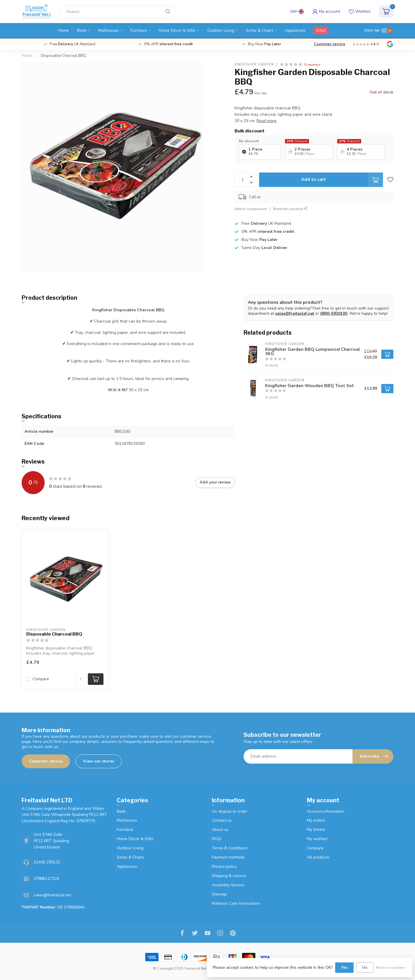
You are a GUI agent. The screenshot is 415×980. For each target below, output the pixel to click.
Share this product (290, 209)
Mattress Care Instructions (236, 903)
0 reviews (312, 64)
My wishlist (317, 839)
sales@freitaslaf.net (295, 313)
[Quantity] (81, 679)
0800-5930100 (334, 313)
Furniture (139, 30)
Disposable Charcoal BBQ (64, 56)
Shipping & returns (229, 876)
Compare (41, 679)
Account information (326, 811)
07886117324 (46, 879)
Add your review (215, 482)
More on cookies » (391, 967)
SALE (321, 30)
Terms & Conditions (230, 848)
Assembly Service (228, 885)
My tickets (316, 830)
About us (220, 830)
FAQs (217, 839)
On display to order (230, 811)
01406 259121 (47, 862)
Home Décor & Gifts (177, 30)
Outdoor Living (221, 30)
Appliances (295, 30)
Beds (82, 30)
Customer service (330, 44)
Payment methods (228, 857)
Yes (344, 967)
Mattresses (109, 30)
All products (318, 857)
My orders (316, 820)
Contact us (222, 820)
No (365, 967)
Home (64, 30)
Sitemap (219, 894)
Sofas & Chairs (260, 30)
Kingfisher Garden (254, 64)
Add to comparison (251, 209)
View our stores (99, 761)
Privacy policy (224, 866)
